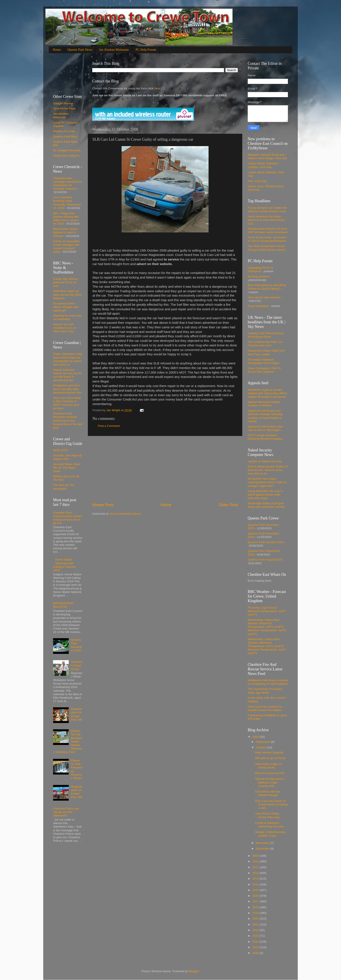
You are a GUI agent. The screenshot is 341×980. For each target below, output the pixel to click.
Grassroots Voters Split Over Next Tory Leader (266, 352)
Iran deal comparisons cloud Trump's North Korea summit (266, 248)
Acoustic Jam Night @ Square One (68, 457)
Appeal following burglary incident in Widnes (264, 404)
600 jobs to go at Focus (270, 758)
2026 (256, 953)
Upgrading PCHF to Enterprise (261, 270)
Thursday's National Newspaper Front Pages (264, 361)
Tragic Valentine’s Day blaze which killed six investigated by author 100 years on (68, 359)
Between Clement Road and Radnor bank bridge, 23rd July (267, 156)
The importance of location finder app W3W (265, 691)
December (263, 849)
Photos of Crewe (64, 131)
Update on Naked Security (265, 461)
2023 (256, 936)
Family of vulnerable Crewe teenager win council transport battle (66, 247)
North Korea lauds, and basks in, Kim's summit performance (267, 239)
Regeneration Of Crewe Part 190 (77, 792)
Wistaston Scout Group (77, 665)
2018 (256, 907)
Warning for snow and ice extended (67, 317)
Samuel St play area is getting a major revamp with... (270, 782)
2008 (256, 737)
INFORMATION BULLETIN (63, 605)
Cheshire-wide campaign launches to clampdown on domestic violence (67, 184)
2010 (256, 861)
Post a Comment (109, 426)
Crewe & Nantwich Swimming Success (269, 825)
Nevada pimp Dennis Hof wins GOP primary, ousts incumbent (268, 230)
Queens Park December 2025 (76, 645)
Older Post (228, 505)
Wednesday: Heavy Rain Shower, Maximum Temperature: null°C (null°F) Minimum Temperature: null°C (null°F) (267, 627)
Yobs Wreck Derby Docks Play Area (267, 815)
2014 (256, 884)
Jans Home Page (64, 108)
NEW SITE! (61, 450)
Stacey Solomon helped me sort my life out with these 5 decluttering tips (67, 375)
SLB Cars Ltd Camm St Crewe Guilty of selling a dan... (271, 804)
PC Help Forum (146, 50)
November (263, 843)
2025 (256, 947)
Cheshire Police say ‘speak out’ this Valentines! (66, 812)
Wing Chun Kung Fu (66, 156)
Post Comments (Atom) (125, 514)
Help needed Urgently (269, 752)
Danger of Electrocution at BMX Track (270, 834)
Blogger (194, 971)
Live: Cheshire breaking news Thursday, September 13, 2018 (67, 203)
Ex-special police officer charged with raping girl (66, 307)
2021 (256, 924)
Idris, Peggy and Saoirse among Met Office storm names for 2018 (66, 219)
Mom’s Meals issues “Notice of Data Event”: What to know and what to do (268, 470)
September (263, 742)
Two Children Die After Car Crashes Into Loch (265, 344)
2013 (256, 879)
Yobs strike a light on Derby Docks (269, 766)
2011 (256, 867)
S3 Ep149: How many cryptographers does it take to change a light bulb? (267, 482)
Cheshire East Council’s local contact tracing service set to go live (68, 518)
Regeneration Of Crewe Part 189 (77, 714)
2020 (256, 919)
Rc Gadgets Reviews (67, 150)
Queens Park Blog (65, 136)
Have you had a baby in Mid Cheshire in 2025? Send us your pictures (67, 403)
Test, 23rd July (257, 181)
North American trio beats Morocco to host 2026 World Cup (266, 220)
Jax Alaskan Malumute (61, 115)
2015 (256, 890)
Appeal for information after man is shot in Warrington (265, 428)
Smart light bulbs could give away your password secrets (266, 505)
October (261, 747)
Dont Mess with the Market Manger (268, 793)
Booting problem (258, 276)
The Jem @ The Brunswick (64, 487)
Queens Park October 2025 (266, 542)
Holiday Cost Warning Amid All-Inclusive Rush (266, 335)
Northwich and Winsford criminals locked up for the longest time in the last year (68, 421)
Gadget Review (63, 103)
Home (57, 50)
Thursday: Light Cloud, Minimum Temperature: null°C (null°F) (267, 611)
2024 (256, 942)
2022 (256, 930)
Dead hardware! (258, 306)
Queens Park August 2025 (265, 560)
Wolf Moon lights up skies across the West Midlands (67, 295)
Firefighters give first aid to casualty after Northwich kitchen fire (67, 389)
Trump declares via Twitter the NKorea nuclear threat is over (267, 210)
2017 (256, 901)
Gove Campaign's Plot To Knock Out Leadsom (264, 370)
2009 (256, 856)
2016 (256, 896)
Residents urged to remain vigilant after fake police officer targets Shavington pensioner (267, 393)
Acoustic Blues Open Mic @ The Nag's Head (67, 468)
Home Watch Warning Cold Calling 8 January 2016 (64, 565)
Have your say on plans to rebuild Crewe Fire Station (265, 708)
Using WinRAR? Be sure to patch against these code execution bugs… (265, 495)
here (157, 88)
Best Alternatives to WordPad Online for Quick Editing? (267, 287)
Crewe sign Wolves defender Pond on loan (66, 282)
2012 (256, 873)
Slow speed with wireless (264, 297)
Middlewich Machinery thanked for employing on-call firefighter (268, 682)
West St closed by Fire (270, 773)
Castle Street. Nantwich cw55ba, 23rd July (263, 165)
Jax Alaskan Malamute (114, 50)
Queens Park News (80, 50)
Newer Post (103, 505)
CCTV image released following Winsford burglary (265, 437)
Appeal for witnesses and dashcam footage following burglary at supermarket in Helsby (265, 416)
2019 (256, 913)
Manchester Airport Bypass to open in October (65, 232)
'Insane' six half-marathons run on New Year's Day (65, 328)
